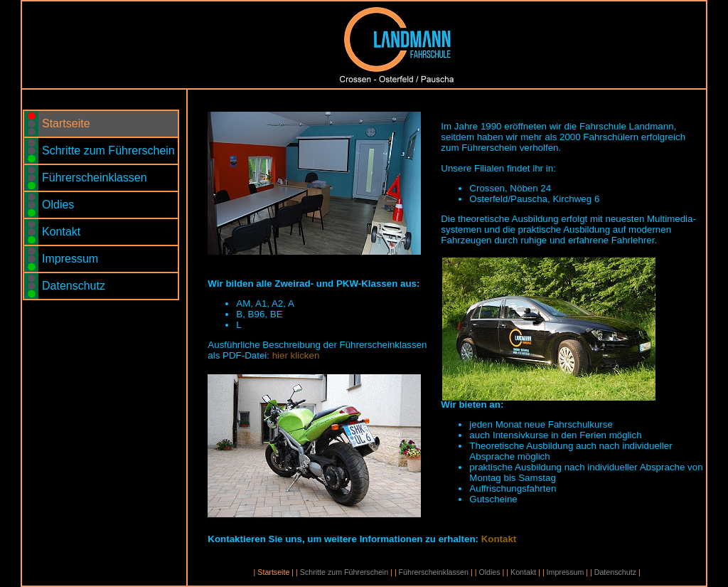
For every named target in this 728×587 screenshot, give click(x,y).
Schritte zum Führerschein (110, 150)
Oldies (60, 205)
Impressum (72, 259)
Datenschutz (75, 286)
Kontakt (63, 232)
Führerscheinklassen (96, 178)
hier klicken (296, 355)
